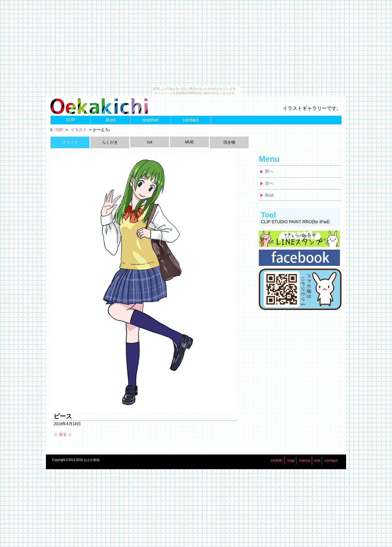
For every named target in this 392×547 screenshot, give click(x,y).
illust (111, 120)
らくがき (110, 142)
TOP (71, 120)
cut (150, 142)
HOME (277, 460)
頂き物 (229, 142)
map (291, 460)
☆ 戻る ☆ (63, 434)
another (151, 120)
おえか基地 (92, 460)
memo (304, 460)
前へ (269, 171)
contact (191, 120)
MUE (189, 142)
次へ (269, 183)
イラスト (79, 130)
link (318, 460)
